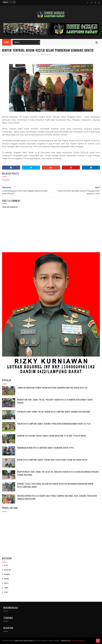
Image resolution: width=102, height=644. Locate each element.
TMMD (6, 588)
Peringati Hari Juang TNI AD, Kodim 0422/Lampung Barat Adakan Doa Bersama (54, 412)
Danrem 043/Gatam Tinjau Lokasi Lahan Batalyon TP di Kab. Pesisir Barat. (52, 436)
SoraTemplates (66, 641)
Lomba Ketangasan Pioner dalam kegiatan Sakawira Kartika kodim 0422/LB (52, 388)
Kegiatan (47, 55)
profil (6, 583)
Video (6, 592)
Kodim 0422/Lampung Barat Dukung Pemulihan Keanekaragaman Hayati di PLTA (54, 424)
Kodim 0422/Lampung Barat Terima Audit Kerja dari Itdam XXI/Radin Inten (52, 460)
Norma (6, 579)
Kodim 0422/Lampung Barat (24, 641)
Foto (6, 565)
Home (7, 42)
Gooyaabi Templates (79, 641)
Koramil (7, 574)
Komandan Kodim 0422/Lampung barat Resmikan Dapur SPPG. (46, 448)
